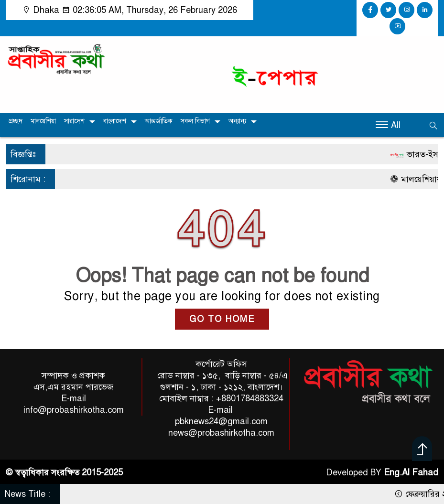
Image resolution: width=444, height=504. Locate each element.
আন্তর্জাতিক (159, 121)
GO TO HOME (222, 319)
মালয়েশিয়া (43, 121)
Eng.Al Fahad (411, 472)
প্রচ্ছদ (16, 121)
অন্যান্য (237, 121)
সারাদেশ (74, 121)
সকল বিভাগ (195, 121)
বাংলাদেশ (115, 121)
